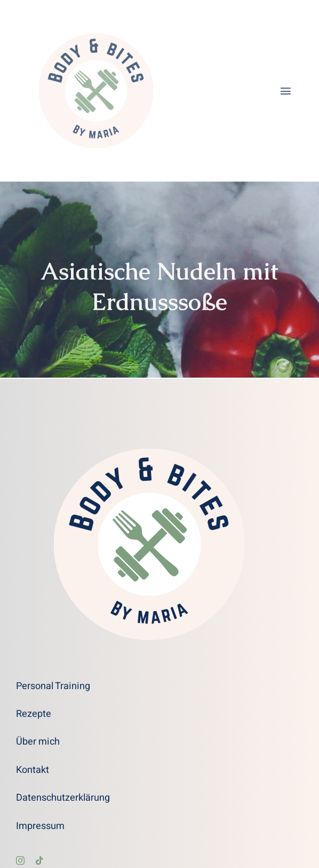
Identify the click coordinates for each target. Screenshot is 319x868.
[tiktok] (39, 861)
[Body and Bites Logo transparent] (96, 15)
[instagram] (20, 861)
